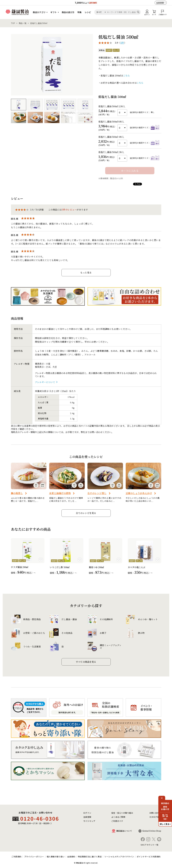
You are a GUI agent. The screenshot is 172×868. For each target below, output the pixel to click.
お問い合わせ (155, 813)
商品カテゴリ (39, 12)
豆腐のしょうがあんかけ (139, 493)
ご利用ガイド (117, 821)
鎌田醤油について (124, 831)
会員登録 (160, 3)
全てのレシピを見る (86, 513)
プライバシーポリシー (34, 857)
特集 (80, 12)
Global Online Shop (152, 831)
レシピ (88, 12)
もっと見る (86, 273)
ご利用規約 (16, 857)
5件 (122, 43)
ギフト (54, 12)
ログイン (87, 813)
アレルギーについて (45, 382)
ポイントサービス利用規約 (149, 857)
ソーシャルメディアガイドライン (119, 857)
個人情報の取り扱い (56, 857)
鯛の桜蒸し (17, 493)
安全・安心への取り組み (122, 813)
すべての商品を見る (86, 662)
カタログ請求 (155, 817)
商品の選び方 (68, 12)
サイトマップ (89, 821)
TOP (13, 23)
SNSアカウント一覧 (150, 845)
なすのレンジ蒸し (97, 493)
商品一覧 (23, 23)
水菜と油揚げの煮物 (60, 493)
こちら (127, 76)
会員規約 (71, 857)
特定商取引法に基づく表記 (90, 857)
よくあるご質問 (118, 817)
